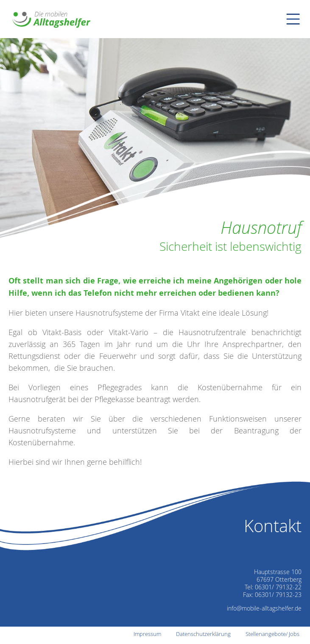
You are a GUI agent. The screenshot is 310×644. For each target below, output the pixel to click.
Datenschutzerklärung (203, 634)
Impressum (147, 634)
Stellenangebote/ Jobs (272, 634)
